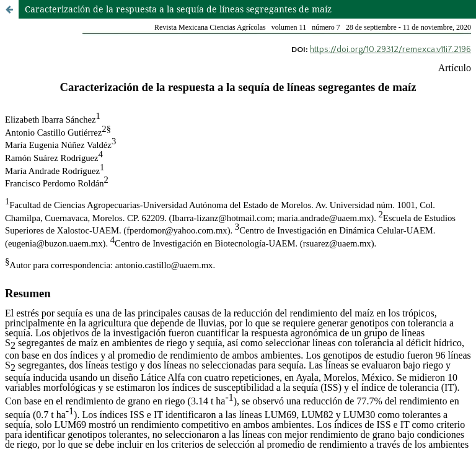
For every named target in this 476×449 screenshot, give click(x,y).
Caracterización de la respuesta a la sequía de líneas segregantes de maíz (178, 9)
